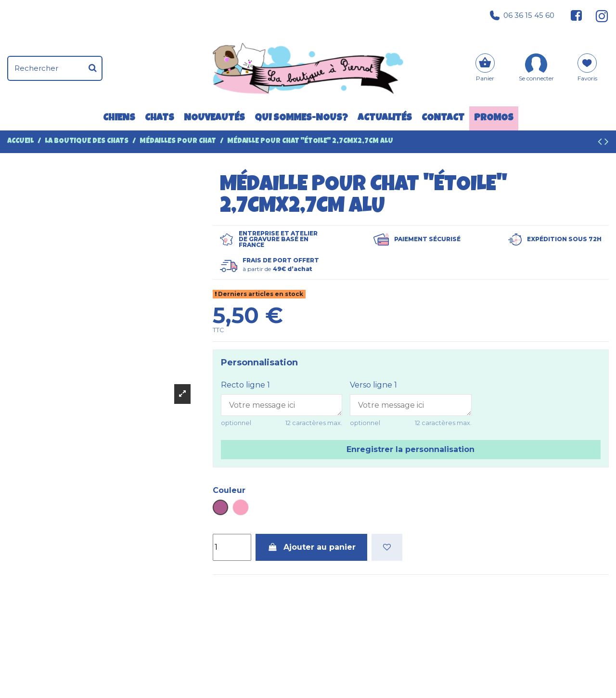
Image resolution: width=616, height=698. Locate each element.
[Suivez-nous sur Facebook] (577, 15)
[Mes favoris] (587, 71)
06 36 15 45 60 (522, 15)
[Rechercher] (93, 68)
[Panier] (485, 69)
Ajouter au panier (311, 547)
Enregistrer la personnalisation (411, 449)
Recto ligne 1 (245, 385)
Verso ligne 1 (373, 385)
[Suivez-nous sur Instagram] (598, 15)
